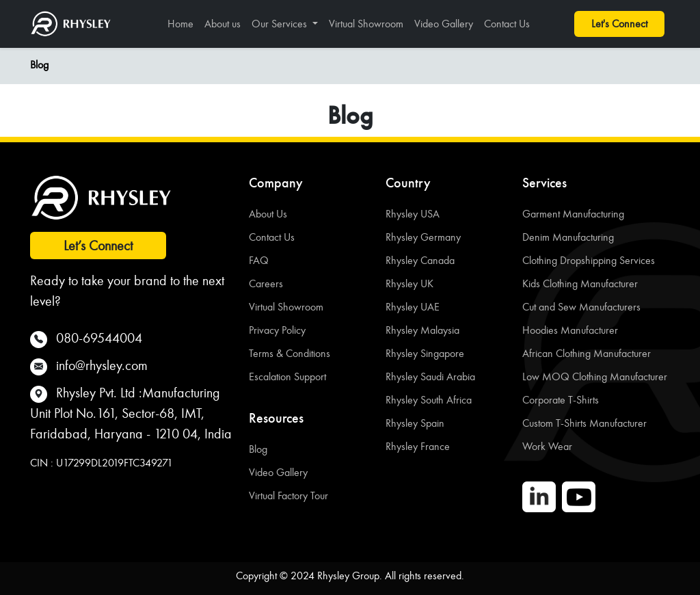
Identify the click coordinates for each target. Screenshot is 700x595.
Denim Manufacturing (568, 237)
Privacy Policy (277, 330)
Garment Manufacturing (573, 214)
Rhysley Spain (415, 423)
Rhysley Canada (420, 260)
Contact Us (507, 24)
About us (223, 24)
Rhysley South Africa (429, 400)
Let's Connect (619, 24)
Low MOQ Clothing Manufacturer (595, 376)
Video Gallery (444, 24)
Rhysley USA (413, 214)
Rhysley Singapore (425, 353)
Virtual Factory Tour (288, 495)
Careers (266, 283)
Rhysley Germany (423, 237)
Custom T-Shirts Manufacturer (584, 423)
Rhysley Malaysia (422, 330)
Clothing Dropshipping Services (589, 260)
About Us (268, 214)
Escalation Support (287, 376)
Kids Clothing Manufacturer (580, 283)
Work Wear (547, 446)
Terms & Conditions (290, 353)
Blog (39, 65)
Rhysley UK (409, 283)
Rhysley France (418, 446)
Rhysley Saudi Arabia (430, 376)
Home (180, 24)
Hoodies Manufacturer (570, 330)
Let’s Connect (98, 246)
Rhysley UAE (413, 307)
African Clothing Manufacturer (587, 353)
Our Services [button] (281, 24)
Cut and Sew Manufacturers (581, 307)
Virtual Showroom (366, 24)
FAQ (259, 260)
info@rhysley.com (102, 365)
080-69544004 (99, 338)
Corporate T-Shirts (561, 400)
